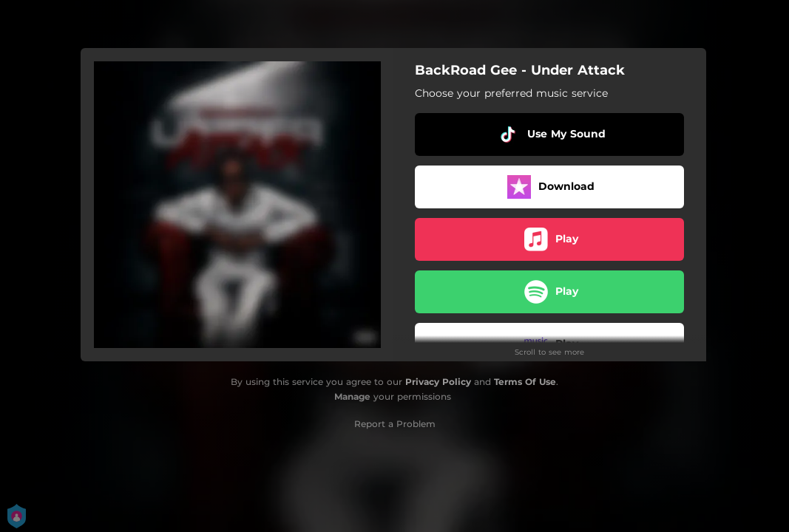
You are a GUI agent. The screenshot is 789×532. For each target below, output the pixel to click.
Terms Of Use (525, 382)
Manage (352, 396)
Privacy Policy (438, 382)
